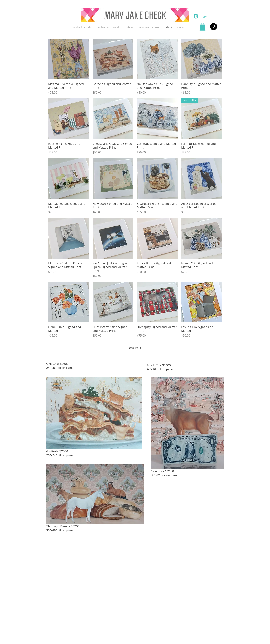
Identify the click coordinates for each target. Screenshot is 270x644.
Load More (135, 348)
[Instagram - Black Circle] (214, 27)
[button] (202, 27)
